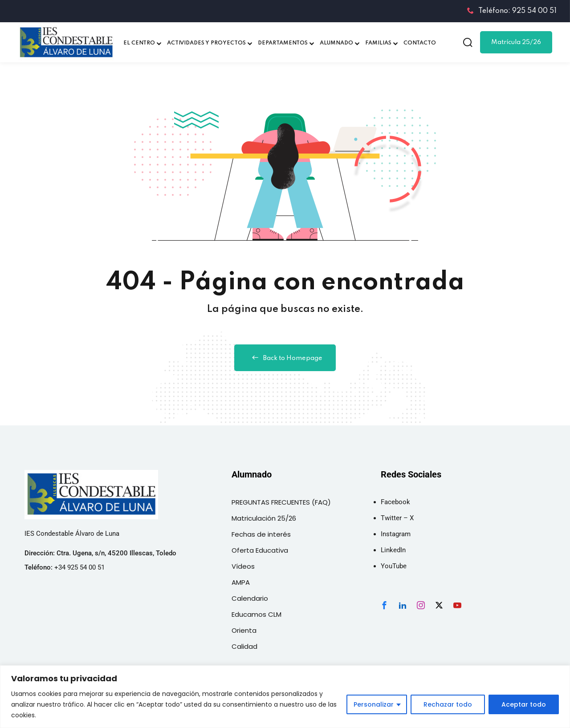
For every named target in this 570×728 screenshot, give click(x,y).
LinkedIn (393, 550)
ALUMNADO (336, 43)
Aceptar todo (524, 704)
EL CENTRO (139, 43)
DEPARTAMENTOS (283, 43)
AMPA (241, 582)
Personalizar (374, 704)
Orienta (244, 630)
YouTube (394, 566)
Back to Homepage (285, 358)
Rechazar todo (448, 704)
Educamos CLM (256, 614)
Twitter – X (397, 518)
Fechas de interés (261, 534)
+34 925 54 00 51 (79, 567)
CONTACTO (420, 43)
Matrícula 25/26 (516, 42)
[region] (285, 697)
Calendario (250, 598)
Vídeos (243, 566)
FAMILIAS (378, 43)
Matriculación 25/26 (264, 518)
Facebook (395, 502)
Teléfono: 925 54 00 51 (512, 11)
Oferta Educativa (260, 550)
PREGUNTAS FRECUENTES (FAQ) (281, 502)
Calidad (244, 646)
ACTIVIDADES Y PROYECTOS (206, 43)
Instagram (396, 534)
